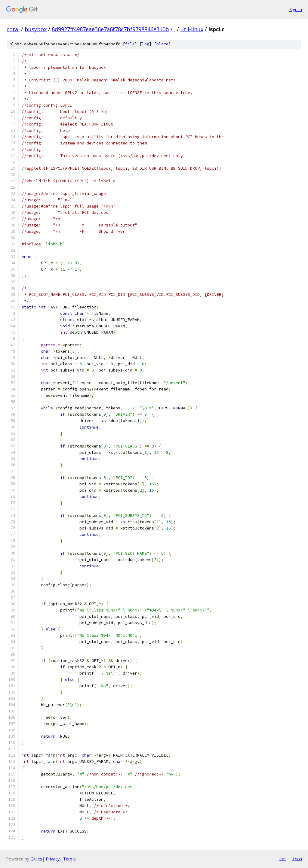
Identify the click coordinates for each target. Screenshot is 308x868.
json (297, 859)
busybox (36, 29)
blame (162, 44)
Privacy (53, 859)
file (130, 44)
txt (283, 859)
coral (13, 29)
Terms (69, 859)
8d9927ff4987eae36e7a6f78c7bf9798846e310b (110, 29)
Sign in (296, 9)
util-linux (192, 29)
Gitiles (36, 859)
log (146, 44)
